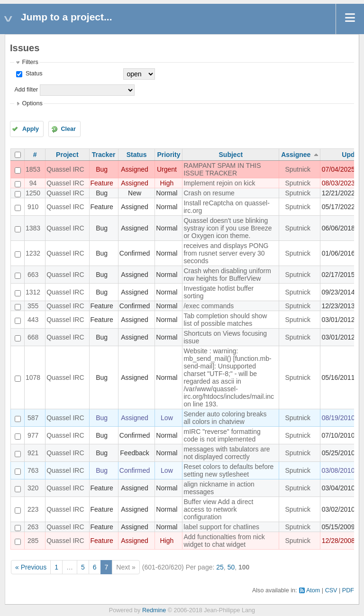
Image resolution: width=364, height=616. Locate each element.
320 (33, 488)
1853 (33, 169)
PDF (348, 590)
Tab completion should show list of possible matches (225, 320)
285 (33, 541)
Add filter (26, 90)
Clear (68, 129)
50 (231, 567)
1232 (33, 253)
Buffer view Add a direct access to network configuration (218, 509)
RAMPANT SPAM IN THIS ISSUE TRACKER (222, 169)
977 (33, 435)
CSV (331, 590)
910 (33, 207)
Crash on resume (209, 193)
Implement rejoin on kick (219, 183)
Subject (231, 155)
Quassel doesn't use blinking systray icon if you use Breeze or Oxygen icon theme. (227, 228)
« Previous (31, 567)
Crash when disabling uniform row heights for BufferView (227, 275)
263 (33, 527)
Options (32, 103)
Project (67, 155)
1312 (33, 292)
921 (33, 453)
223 (33, 509)
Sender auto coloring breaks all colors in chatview (225, 418)
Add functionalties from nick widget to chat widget (224, 541)
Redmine (154, 610)
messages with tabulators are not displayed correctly (227, 453)
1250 (33, 193)
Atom (313, 590)
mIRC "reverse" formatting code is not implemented (222, 435)
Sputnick (298, 169)
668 (33, 337)
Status (33, 74)
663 (33, 275)
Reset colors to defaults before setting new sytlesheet (228, 470)
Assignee (296, 155)
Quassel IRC (65, 169)
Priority (168, 155)
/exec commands (209, 306)
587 (33, 418)
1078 (33, 377)
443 (33, 320)
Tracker (104, 155)
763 (33, 470)
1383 (33, 228)
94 (33, 183)
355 (33, 306)
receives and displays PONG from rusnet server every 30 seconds (226, 253)
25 (220, 567)
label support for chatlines (221, 527)
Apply (31, 129)
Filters (30, 62)
